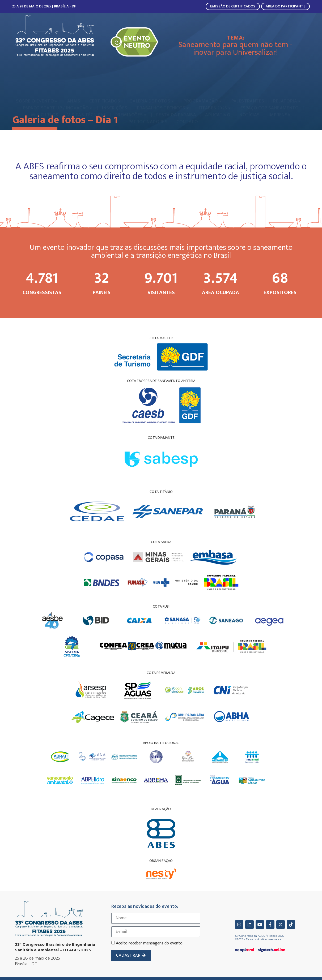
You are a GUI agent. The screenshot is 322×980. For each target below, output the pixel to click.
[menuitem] (37, 84)
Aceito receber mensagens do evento (149, 943)
